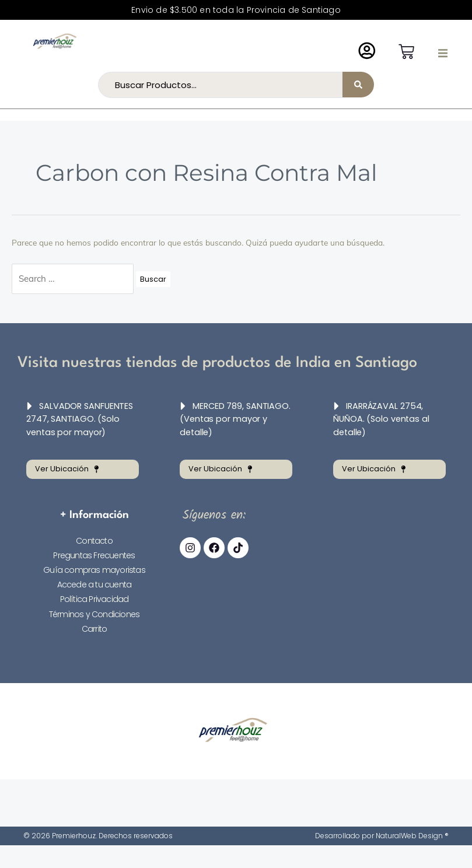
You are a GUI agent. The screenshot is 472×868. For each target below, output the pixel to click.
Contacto (94, 539)
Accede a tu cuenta (95, 583)
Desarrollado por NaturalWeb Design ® (382, 834)
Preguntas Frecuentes (94, 554)
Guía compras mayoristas (94, 569)
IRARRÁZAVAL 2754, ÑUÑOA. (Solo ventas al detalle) (385, 419)
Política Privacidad (95, 598)
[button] (443, 53)
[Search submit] (358, 85)
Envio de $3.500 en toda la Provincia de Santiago (236, 10)
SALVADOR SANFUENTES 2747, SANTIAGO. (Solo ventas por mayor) (78, 419)
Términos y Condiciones (94, 612)
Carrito (94, 627)
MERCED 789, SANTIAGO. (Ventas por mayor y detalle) (234, 419)
